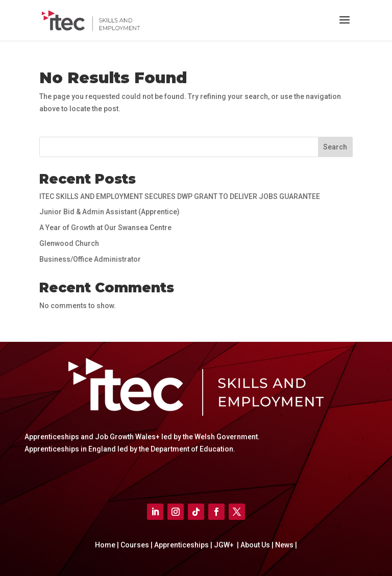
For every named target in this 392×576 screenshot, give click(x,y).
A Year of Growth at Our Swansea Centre (105, 228)
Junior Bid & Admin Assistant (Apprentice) (109, 212)
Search (335, 147)
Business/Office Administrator (90, 259)
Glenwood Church (69, 243)
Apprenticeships (182, 545)
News (285, 545)
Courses (136, 545)
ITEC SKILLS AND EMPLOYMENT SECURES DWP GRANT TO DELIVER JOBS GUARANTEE (180, 196)
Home (106, 545)
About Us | (256, 545)
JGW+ (225, 545)
